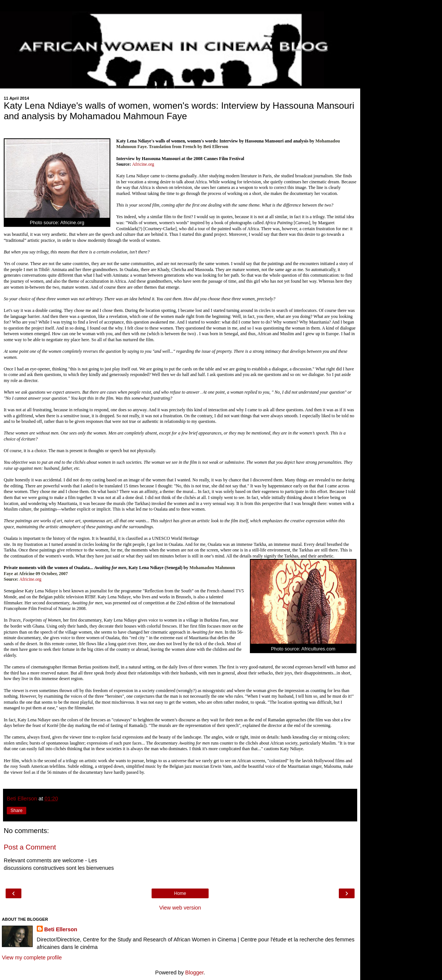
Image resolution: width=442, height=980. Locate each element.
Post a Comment (30, 847)
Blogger (195, 973)
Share (17, 811)
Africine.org (143, 164)
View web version (180, 908)
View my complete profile (32, 958)
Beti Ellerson (61, 929)
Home (180, 893)
